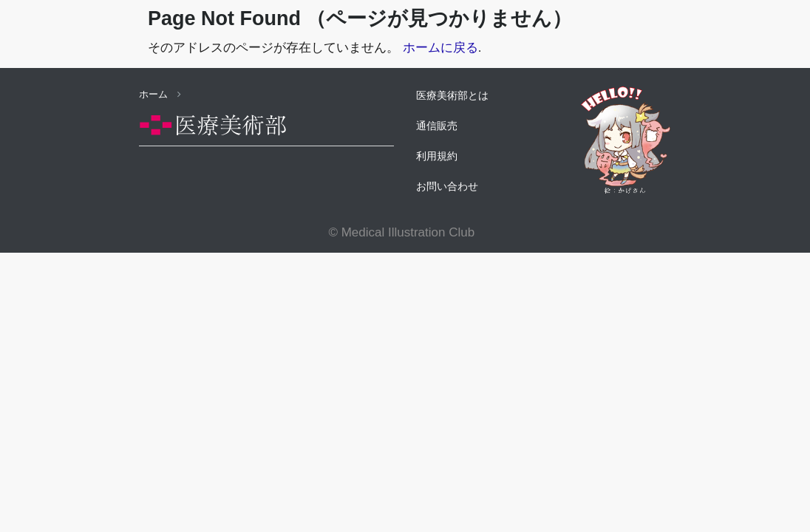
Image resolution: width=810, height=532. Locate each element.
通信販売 (437, 126)
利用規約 (437, 156)
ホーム (160, 94)
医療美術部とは (452, 95)
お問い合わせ (447, 186)
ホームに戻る (440, 48)
